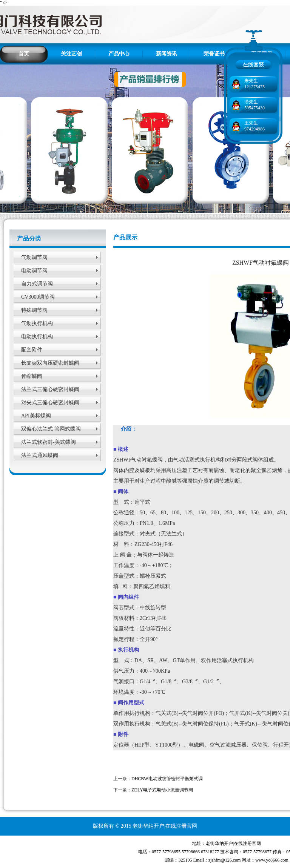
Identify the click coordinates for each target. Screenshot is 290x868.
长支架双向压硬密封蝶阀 (50, 363)
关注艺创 (71, 54)
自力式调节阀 (37, 284)
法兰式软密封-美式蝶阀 (49, 442)
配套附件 (32, 350)
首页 (24, 54)
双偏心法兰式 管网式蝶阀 (51, 429)
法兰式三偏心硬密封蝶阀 (50, 389)
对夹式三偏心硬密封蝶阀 (50, 403)
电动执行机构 (37, 337)
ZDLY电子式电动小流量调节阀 (162, 790)
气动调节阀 (34, 257)
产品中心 (119, 54)
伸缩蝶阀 (32, 376)
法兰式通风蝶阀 (40, 455)
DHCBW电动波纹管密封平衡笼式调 (167, 779)
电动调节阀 (34, 271)
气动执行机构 (37, 323)
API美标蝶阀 (36, 416)
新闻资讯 (167, 54)
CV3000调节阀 (38, 297)
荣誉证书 (214, 54)
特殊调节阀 (34, 310)
